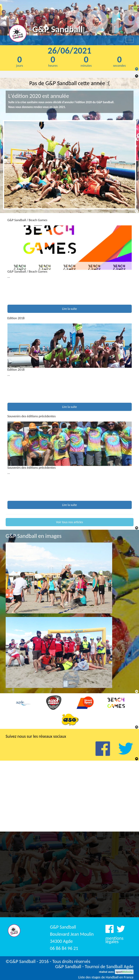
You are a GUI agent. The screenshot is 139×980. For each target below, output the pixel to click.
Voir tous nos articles (69, 522)
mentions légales (114, 940)
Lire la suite (69, 309)
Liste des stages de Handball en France (106, 977)
